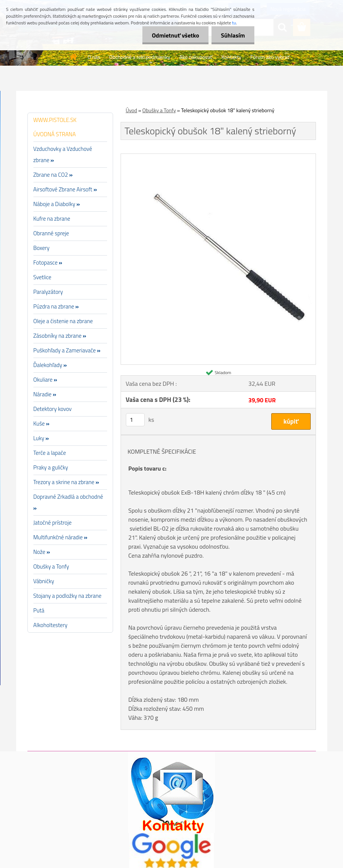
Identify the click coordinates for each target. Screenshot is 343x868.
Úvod (131, 110)
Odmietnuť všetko (175, 35)
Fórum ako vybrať (270, 57)
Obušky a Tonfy (159, 110)
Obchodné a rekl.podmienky (140, 57)
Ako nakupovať (196, 57)
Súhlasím (233, 35)
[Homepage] (74, 57)
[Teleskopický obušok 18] (218, 157)
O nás (94, 57)
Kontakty (231, 57)
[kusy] (135, 420)
